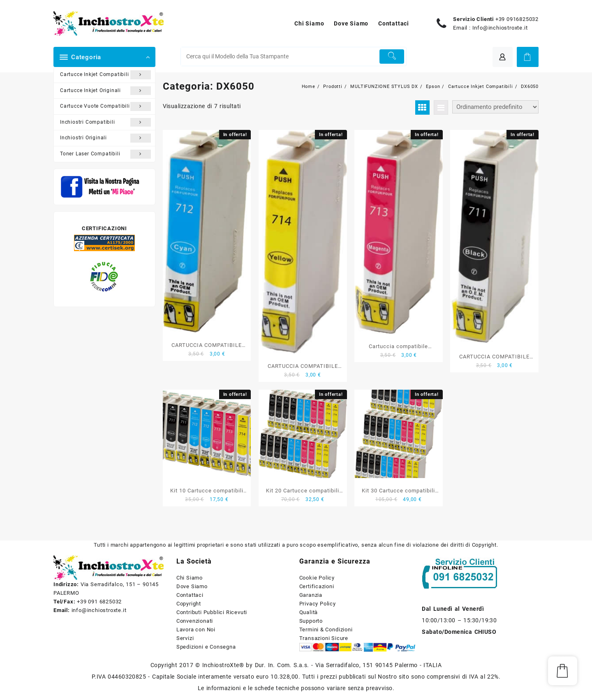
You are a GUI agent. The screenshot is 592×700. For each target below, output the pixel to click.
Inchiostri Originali (105, 138)
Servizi (185, 638)
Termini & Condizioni (326, 630)
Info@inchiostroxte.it (500, 28)
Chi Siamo (190, 578)
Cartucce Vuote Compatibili (105, 106)
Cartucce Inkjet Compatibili (105, 75)
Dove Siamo (192, 586)
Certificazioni (317, 586)
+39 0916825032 (517, 19)
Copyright (189, 604)
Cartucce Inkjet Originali (105, 91)
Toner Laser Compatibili (105, 154)
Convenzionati (195, 621)
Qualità (309, 612)
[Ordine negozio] (495, 107)
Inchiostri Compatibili (105, 122)
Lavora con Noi (196, 630)
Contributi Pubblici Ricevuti (212, 612)
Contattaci (190, 595)
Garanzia (311, 595)
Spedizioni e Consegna (206, 647)
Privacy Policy (318, 604)
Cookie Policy (317, 578)
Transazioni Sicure (324, 638)
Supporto (311, 621)
